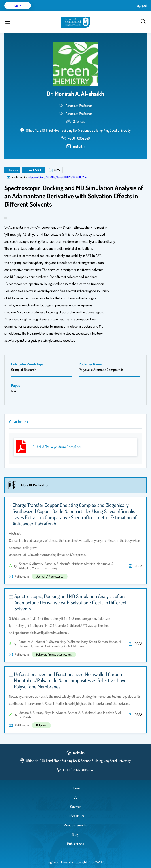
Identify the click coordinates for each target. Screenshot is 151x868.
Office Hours (76, 816)
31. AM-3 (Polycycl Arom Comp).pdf (57, 447)
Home (76, 788)
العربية (142, 6)
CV (75, 797)
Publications (75, 844)
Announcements (75, 825)
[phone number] (79, 138)
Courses (76, 807)
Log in (18, 6)
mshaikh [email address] (79, 146)
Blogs (75, 834)
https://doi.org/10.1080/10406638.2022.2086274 (57, 177)
